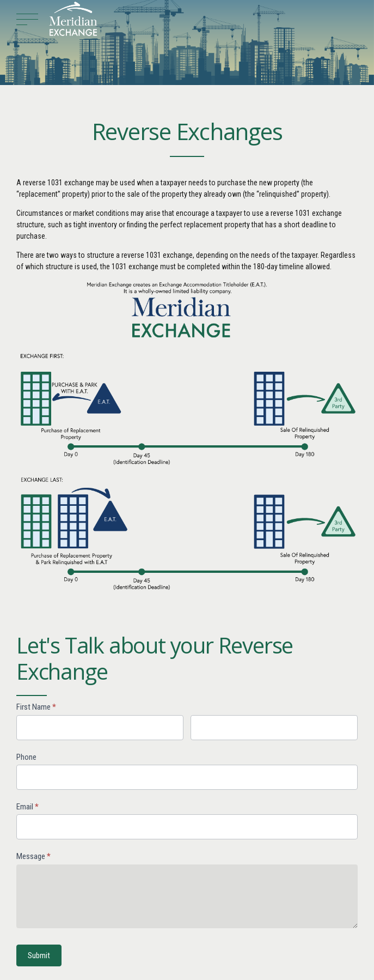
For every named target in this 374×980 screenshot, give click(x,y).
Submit (39, 955)
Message (33, 856)
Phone (26, 757)
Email (27, 807)
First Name (36, 707)
